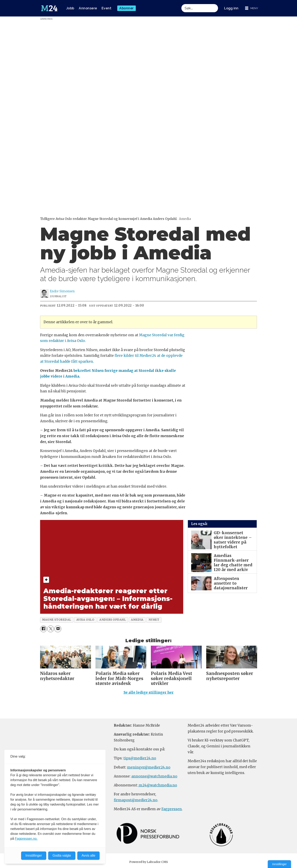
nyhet (154, 620)
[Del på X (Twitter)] (51, 629)
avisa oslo (85, 620)
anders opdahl (113, 620)
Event (107, 8)
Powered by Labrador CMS (149, 862)
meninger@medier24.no (149, 767)
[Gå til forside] (49, 8)
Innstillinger (279, 864)
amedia (137, 620)
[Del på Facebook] (43, 629)
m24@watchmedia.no (157, 785)
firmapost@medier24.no (136, 800)
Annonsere (88, 8)
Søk (181, 8)
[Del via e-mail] (58, 629)
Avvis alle (88, 855)
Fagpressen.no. (26, 839)
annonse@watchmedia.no (154, 776)
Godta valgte (62, 855)
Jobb (70, 8)
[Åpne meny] (252, 8)
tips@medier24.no (140, 758)
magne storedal (57, 620)
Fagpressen (172, 809)
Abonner (127, 8)
